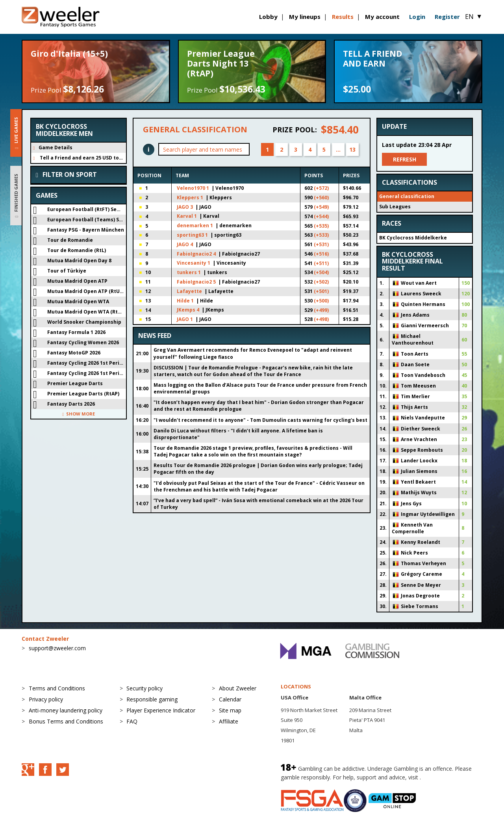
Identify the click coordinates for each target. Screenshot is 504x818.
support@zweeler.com (57, 648)
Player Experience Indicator (161, 710)
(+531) (321, 244)
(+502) (321, 282)
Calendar (230, 699)
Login (417, 17)
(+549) (321, 207)
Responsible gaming (152, 699)
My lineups (305, 17)
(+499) (321, 310)
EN (474, 17)
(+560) (321, 198)
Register (447, 17)
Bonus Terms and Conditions (66, 721)
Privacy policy (46, 699)
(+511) (321, 263)
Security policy (145, 688)
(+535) (321, 226)
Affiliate (229, 721)
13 (352, 149)
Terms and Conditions (57, 688)
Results (343, 17)
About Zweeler (238, 688)
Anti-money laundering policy (66, 710)
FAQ (132, 721)
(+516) (321, 254)
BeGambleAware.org (449, 777)
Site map (230, 710)
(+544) (321, 216)
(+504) (321, 272)
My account (382, 17)
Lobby (268, 17)
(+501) (321, 291)
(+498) (321, 319)
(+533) (321, 235)
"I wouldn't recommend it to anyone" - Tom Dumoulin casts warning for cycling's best (260, 420)
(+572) (321, 188)
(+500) (321, 301)
